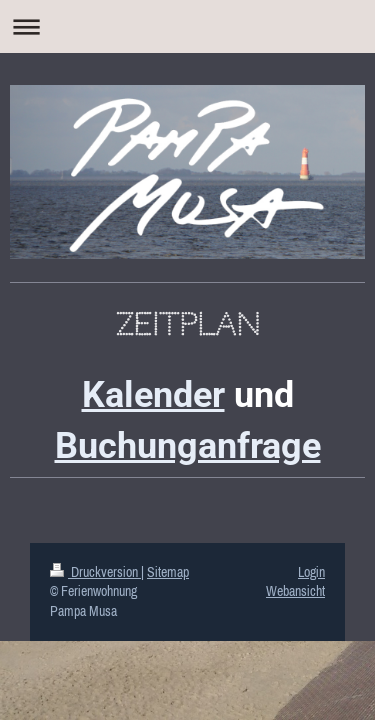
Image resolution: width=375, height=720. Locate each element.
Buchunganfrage (188, 446)
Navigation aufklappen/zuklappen (187, 26)
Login (311, 572)
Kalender (153, 395)
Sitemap (168, 572)
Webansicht (295, 591)
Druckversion (95, 572)
